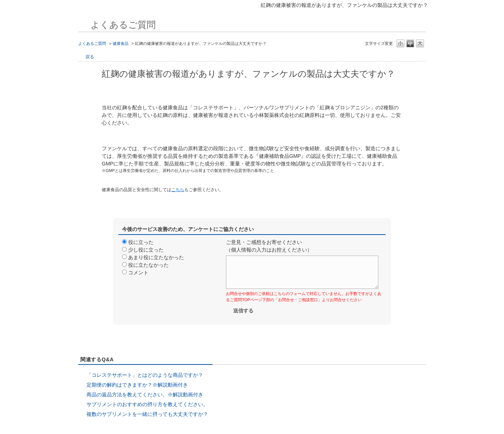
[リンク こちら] (178, 189)
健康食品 (121, 43)
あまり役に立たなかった (156, 257)
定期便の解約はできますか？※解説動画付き (137, 385)
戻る (90, 57)
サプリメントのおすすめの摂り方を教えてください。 (147, 404)
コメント (138, 273)
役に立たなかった (148, 265)
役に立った (141, 242)
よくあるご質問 (92, 43)
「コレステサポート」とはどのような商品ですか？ (145, 375)
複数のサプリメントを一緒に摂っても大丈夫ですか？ (147, 414)
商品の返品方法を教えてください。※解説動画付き (145, 395)
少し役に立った (146, 250)
